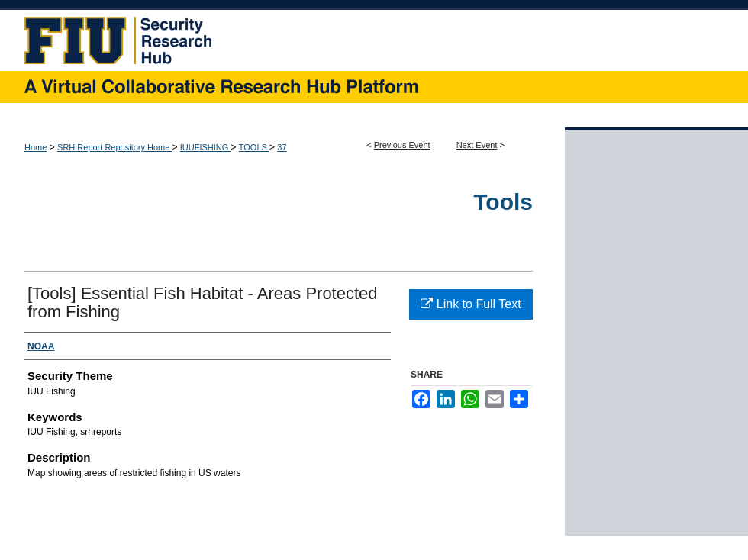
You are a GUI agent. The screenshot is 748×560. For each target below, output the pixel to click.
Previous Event (402, 145)
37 (282, 147)
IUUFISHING (206, 147)
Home (35, 147)
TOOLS (254, 147)
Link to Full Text (471, 304)
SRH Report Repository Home (114, 147)
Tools (503, 202)
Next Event (477, 145)
